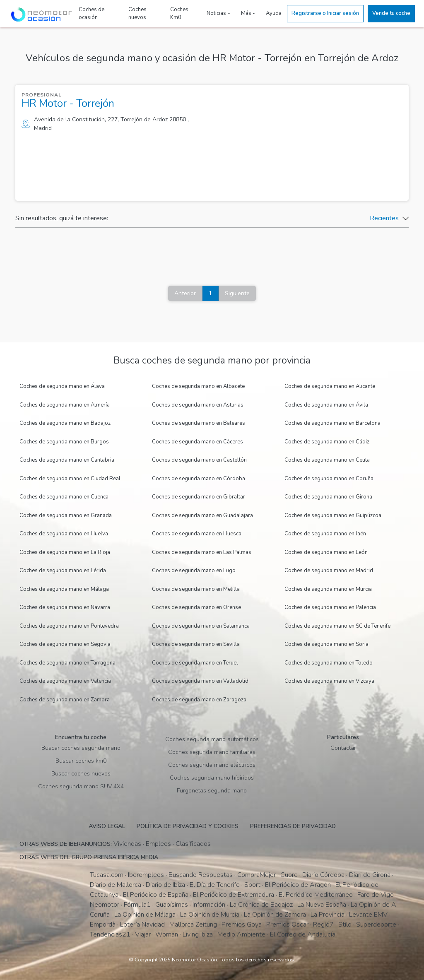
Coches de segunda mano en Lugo (194, 571)
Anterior (185, 293)
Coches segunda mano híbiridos (212, 778)
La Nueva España (322, 905)
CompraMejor (257, 875)
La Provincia (328, 915)
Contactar (343, 748)
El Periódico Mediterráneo (316, 895)
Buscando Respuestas (201, 875)
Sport (252, 885)
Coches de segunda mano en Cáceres (198, 442)
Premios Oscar (287, 925)
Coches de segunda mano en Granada (66, 515)
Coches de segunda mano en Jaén (325, 534)
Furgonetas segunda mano (212, 791)
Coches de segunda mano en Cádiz (327, 442)
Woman (167, 934)
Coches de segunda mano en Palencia (330, 607)
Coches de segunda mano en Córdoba (199, 479)
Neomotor (105, 905)
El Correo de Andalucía (303, 934)
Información (209, 905)
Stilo (345, 925)
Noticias (216, 13)
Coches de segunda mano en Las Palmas (202, 552)
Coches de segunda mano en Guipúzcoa (333, 515)
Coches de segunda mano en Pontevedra (69, 626)
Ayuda (274, 13)
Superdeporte (376, 925)
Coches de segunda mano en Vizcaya (329, 681)
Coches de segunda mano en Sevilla (196, 644)
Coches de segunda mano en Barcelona (332, 423)
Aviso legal (107, 826)
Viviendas (127, 844)
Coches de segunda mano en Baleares (199, 423)
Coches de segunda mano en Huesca (197, 534)
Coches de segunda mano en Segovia (65, 644)
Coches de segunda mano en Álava (62, 386)
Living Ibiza (198, 934)
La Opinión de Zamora (275, 915)
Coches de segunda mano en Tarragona (67, 663)
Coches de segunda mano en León (326, 552)
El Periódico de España (156, 895)
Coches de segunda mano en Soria (326, 644)
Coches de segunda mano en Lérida (63, 571)
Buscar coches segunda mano (81, 748)
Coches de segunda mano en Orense (196, 607)
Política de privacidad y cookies (188, 826)
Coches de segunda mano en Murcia (328, 589)
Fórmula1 (137, 905)
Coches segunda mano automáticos (212, 739)
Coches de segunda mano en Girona (328, 497)
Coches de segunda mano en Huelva (64, 534)
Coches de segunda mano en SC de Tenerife (337, 626)
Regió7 (323, 925)
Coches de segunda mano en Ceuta (327, 460)
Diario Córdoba (323, 875)
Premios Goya (242, 925)
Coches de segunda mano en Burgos (64, 442)
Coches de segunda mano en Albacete (198, 386)
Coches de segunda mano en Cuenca (64, 497)
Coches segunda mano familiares (212, 752)
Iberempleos (146, 875)
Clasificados (193, 844)
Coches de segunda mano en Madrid (329, 571)
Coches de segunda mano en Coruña (329, 479)
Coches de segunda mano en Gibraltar (199, 497)
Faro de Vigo (376, 895)
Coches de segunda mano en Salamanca (201, 626)
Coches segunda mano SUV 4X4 (81, 786)
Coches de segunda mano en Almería (65, 405)
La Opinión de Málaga (145, 915)
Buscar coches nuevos (81, 774)
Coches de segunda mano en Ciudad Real (70, 479)
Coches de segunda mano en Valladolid (200, 681)
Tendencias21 (110, 934)
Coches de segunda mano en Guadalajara (202, 515)
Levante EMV (368, 915)
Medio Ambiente (241, 934)
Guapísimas (172, 905)
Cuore (289, 875)
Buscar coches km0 (81, 761)
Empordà (103, 925)
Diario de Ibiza (165, 885)
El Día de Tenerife (215, 885)
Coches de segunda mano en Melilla (196, 589)
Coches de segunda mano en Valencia (65, 681)
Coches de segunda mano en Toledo (329, 663)
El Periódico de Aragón (298, 885)
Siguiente (237, 293)
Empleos (158, 844)
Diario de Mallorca (116, 885)
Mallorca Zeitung (193, 925)
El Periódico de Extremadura (234, 895)
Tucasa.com (107, 875)
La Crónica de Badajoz (261, 905)
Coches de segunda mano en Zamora (65, 700)
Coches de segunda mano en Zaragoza (199, 700)
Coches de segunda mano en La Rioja (65, 552)
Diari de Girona (370, 875)
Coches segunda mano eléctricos (212, 765)
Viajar (143, 934)
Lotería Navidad (142, 925)
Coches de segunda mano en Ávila (326, 405)
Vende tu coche (391, 13)
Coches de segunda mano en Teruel (195, 663)
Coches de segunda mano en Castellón (199, 460)
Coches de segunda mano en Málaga (64, 589)
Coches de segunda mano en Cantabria (67, 460)
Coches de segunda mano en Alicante (330, 386)
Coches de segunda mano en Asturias (198, 405)
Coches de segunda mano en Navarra (65, 607)
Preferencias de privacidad (293, 826)
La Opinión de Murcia (210, 915)
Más (246, 13)
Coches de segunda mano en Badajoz (65, 423)
